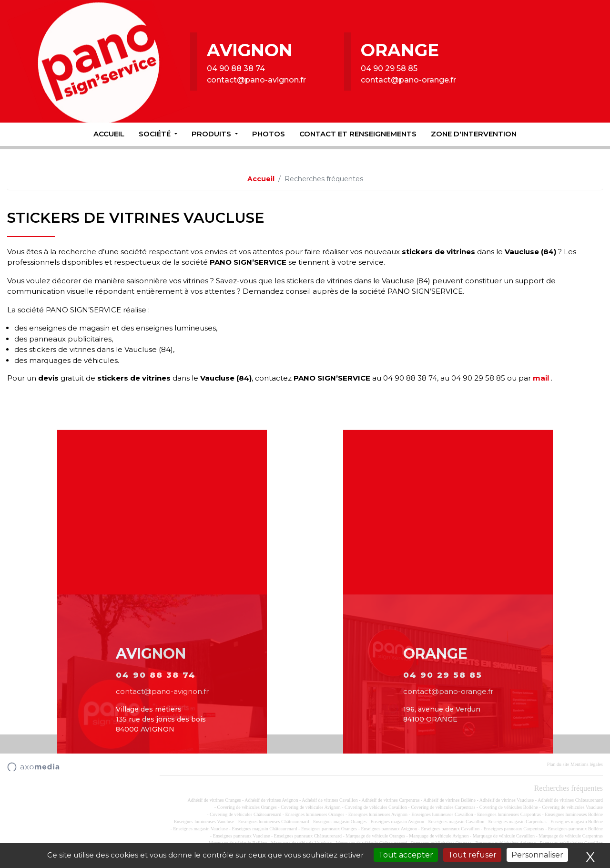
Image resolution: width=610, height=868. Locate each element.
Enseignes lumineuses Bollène (574, 814)
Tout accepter (406, 855)
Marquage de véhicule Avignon (439, 836)
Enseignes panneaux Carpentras (514, 829)
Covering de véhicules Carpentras (443, 807)
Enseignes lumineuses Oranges (315, 814)
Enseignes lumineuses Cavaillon (442, 814)
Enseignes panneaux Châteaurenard (308, 836)
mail (541, 378)
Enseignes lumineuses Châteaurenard (274, 821)
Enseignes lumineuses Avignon (378, 814)
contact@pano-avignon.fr (256, 80)
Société (156, 134)
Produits (212, 134)
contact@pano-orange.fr (408, 80)
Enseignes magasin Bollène (577, 821)
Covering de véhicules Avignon (311, 807)
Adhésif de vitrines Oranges (214, 800)
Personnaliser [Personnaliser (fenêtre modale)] (537, 855)
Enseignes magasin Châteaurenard (264, 829)
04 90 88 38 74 (236, 68)
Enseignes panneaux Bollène (575, 829)
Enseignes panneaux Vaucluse (242, 836)
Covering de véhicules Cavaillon (376, 807)
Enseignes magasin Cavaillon (456, 821)
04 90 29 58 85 (389, 68)
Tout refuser (472, 855)
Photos (269, 134)
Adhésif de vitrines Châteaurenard (570, 800)
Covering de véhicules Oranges (247, 807)
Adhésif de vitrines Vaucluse (507, 800)
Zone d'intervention (474, 134)
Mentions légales (587, 764)
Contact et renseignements (358, 134)
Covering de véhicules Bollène (509, 807)
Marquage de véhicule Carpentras (571, 836)
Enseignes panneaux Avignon (389, 829)
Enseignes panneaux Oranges (329, 829)
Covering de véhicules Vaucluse (572, 807)
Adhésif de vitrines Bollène (449, 800)
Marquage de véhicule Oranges (375, 836)
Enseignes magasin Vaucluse (200, 829)
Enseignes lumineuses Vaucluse (204, 821)
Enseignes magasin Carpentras (517, 821)
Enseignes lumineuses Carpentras (509, 814)
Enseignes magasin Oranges (340, 821)
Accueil (109, 134)
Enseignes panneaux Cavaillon (450, 829)
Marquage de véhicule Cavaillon (504, 836)
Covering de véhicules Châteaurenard (245, 814)
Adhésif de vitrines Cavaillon (330, 800)
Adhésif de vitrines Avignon (271, 800)
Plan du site (558, 764)
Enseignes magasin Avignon (397, 821)
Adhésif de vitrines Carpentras (391, 800)
